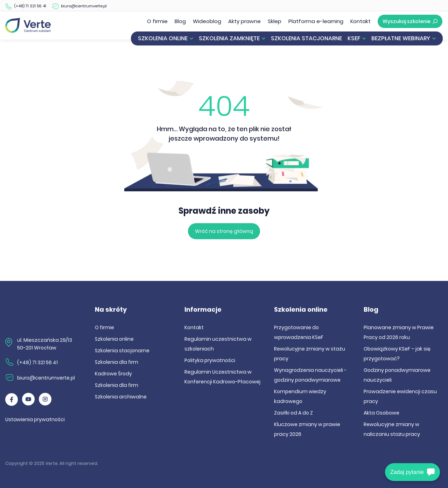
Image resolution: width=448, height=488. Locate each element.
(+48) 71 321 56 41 (30, 6)
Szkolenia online (163, 38)
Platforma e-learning (316, 21)
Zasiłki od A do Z (293, 413)
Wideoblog (207, 21)
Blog (180, 21)
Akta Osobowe (381, 413)
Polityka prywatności (210, 360)
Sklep (275, 21)
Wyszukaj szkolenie (410, 21)
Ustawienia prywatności (35, 419)
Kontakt (360, 21)
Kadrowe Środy (113, 374)
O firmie (157, 21)
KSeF (354, 38)
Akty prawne (244, 21)
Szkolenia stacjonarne (306, 38)
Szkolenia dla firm (117, 362)
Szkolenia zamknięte (229, 38)
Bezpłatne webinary (401, 38)
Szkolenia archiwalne (121, 397)
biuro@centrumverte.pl (84, 6)
